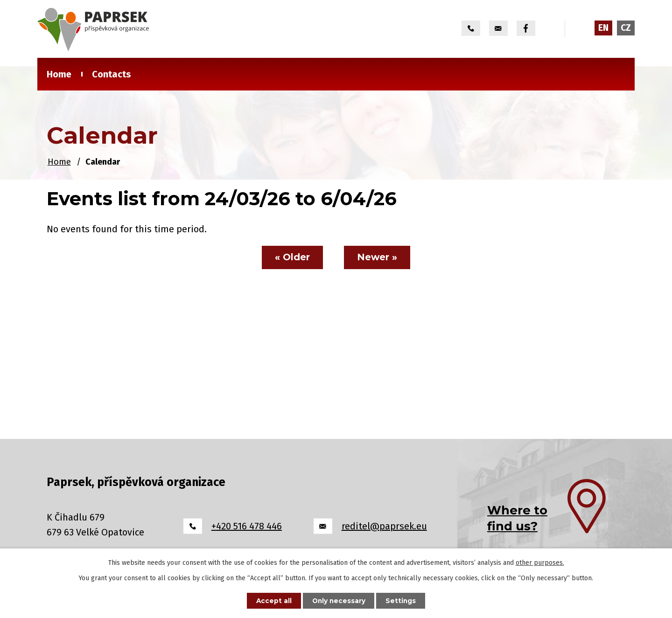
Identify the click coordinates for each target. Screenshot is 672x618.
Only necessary (339, 600)
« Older (291, 257)
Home (59, 74)
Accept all (272, 600)
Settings (403, 600)
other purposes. (540, 562)
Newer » (378, 257)
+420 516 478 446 (247, 526)
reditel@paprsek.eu (384, 526)
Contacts (112, 74)
